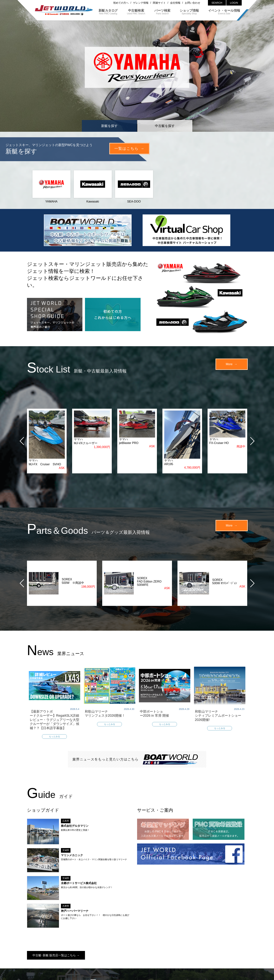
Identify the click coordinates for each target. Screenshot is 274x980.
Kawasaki (93, 187)
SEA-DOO (134, 187)
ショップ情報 (152, 941)
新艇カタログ (83, 941)
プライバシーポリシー (168, 947)
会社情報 (175, 3)
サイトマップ (140, 947)
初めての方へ (121, 3)
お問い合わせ (193, 3)
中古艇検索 (106, 941)
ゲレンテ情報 (141, 3)
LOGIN (234, 3)
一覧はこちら (126, 148)
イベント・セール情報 (182, 941)
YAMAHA (51, 187)
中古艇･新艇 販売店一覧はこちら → (56, 889)
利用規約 (193, 947)
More (229, 364)
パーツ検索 (128, 941)
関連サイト (159, 3)
